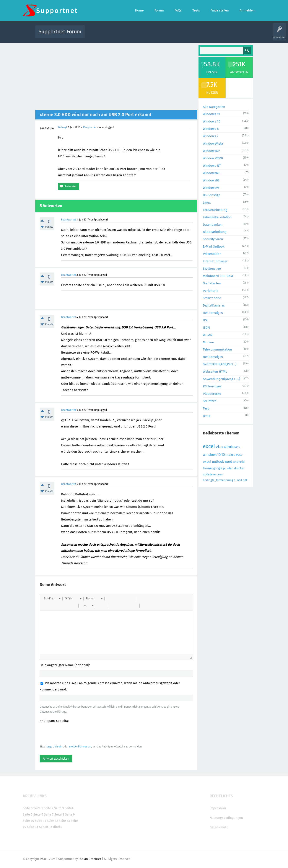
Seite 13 (64, 821)
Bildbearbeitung (215, 232)
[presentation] (73, 734)
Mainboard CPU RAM (218, 276)
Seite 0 (28, 808)
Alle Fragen (117, 35)
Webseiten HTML (215, 372)
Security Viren (213, 239)
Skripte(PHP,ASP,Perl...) (220, 364)
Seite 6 (38, 814)
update (208, 474)
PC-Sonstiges (212, 386)
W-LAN (208, 335)
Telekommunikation (217, 349)
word (228, 462)
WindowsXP (211, 151)
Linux (207, 202)
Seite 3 (59, 808)
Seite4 (69, 808)
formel (208, 468)
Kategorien (183, 35)
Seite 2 (49, 808)
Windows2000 (213, 158)
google (218, 468)
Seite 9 (70, 814)
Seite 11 (40, 821)
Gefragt (63, 127)
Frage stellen (215, 35)
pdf (245, 480)
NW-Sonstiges (213, 357)
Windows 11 (211, 114)
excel (209, 446)
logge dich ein (54, 747)
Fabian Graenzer (90, 859)
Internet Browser (215, 261)
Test (206, 408)
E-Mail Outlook (214, 246)
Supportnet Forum (60, 32)
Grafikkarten (212, 283)
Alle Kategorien (214, 107)
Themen (168, 35)
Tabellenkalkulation (217, 217)
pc (225, 468)
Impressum (218, 808)
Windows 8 (211, 129)
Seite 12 (52, 821)
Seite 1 (38, 808)
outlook (218, 462)
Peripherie (89, 127)
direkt (57, 827)
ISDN (206, 328)
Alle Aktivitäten (97, 35)
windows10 (212, 455)
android (239, 462)
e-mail (238, 480)
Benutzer (198, 35)
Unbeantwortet (150, 35)
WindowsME (212, 173)
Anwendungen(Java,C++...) (221, 379)
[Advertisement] (116, 77)
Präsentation (212, 254)
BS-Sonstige (212, 195)
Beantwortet (68, 220)
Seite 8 (59, 814)
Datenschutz (219, 827)
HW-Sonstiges (213, 313)
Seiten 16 (46, 827)
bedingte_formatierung (218, 480)
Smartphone (212, 298)
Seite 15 (33, 827)
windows (232, 447)
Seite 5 (28, 814)
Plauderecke (212, 394)
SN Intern (210, 401)
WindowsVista (213, 144)
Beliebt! (132, 35)
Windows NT (212, 166)
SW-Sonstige (212, 269)
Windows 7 (211, 136)
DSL (206, 320)
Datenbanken (213, 225)
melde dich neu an (80, 747)
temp (207, 416)
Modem (208, 342)
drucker (239, 468)
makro (230, 455)
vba (219, 447)
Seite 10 (28, 821)
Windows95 (211, 188)
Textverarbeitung (215, 210)
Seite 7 (49, 814)
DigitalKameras (214, 305)
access (218, 474)
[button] (52, 599)
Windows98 (211, 180)
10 (223, 455)
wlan (230, 468)
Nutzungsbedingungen (226, 818)
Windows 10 (212, 121)
